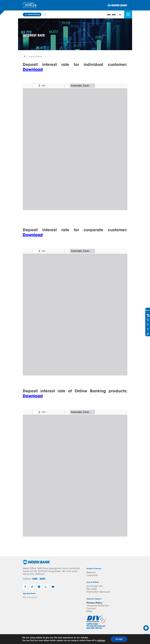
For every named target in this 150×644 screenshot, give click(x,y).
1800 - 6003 (111, 15)
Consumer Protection (98, 605)
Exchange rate (95, 586)
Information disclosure (98, 592)
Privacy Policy (94, 603)
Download (33, 69)
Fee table (92, 589)
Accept (119, 639)
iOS (25, 597)
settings (101, 641)
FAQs (89, 611)
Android (33, 597)
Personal (91, 572)
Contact (91, 608)
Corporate (92, 575)
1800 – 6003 (39, 579)
